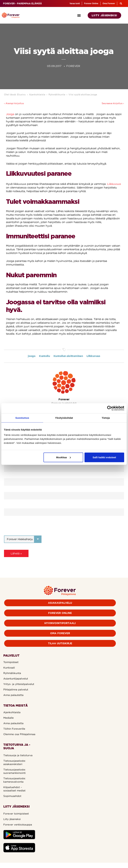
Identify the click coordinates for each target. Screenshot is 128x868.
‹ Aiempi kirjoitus (14, 103)
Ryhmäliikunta (57, 95)
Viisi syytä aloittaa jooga (83, 95)
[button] (79, 15)
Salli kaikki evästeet (104, 457)
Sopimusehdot (12, 796)
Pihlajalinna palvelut (16, 690)
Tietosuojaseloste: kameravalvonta (14, 780)
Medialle (8, 718)
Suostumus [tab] (22, 418)
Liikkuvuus (114, 184)
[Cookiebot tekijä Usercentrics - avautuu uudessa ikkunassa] (110, 408)
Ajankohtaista (37, 95)
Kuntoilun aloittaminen (68, 356)
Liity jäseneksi (12, 819)
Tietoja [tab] (106, 418)
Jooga (10, 114)
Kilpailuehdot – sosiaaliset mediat (14, 789)
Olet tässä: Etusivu (15, 95)
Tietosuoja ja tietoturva (18, 755)
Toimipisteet (11, 662)
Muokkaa (63, 457)
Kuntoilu (44, 356)
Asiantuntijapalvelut (16, 679)
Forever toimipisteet (16, 814)
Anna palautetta (13, 695)
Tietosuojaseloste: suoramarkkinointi (14, 771)
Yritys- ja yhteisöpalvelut (19, 684)
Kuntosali (9, 668)
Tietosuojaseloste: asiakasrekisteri (14, 762)
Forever (64, 399)
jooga (32, 356)
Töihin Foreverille (14, 729)
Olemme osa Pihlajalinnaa (19, 734)
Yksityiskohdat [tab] (64, 418)
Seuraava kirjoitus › (113, 103)
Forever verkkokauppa (18, 825)
